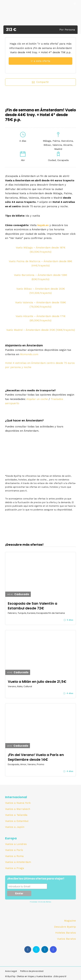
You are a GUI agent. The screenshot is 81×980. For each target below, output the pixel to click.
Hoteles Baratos (66, 933)
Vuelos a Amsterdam (18, 862)
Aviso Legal (11, 971)
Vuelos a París (14, 850)
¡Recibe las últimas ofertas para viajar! (36, 879)
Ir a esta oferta (40, 61)
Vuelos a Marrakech (18, 809)
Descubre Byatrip (65, 927)
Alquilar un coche (37, 399)
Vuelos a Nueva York (18, 803)
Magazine (70, 921)
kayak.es (43, 225)
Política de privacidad (32, 971)
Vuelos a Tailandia (16, 815)
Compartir (40, 82)
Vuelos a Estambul (17, 821)
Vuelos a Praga (15, 868)
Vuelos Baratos (66, 939)
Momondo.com (29, 354)
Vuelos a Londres (16, 844)
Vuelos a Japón (15, 827)
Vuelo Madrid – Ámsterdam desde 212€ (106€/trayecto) (41, 330)
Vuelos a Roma (14, 856)
